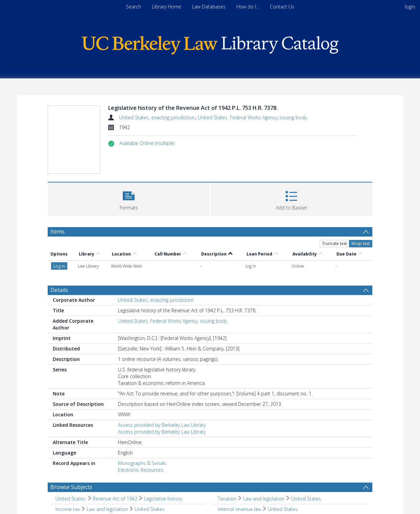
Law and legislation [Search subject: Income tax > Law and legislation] (107, 509)
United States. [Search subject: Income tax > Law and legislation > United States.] (150, 509)
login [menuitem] (410, 7)
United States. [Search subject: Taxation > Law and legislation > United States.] (307, 499)
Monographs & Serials (142, 463)
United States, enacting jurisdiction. (157, 117)
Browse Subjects (71, 487)
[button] (147, 143)
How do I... (248, 7)
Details (59, 290)
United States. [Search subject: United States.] (71, 499)
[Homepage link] (210, 43)
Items (57, 231)
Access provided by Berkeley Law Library (162, 425)
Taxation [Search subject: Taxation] (227, 499)
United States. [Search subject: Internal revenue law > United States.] (283, 509)
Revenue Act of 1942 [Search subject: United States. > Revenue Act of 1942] (115, 499)
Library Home (167, 7)
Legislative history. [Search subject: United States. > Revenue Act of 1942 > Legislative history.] (164, 499)
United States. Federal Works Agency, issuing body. (253, 117)
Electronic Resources (141, 470)
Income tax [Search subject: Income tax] (68, 509)
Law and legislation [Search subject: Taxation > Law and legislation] (264, 499)
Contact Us (282, 7)
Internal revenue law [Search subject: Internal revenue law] (239, 509)
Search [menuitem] (134, 7)
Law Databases (209, 7)
